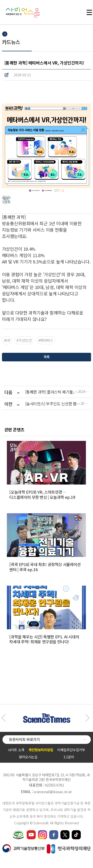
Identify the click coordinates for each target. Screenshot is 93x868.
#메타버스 (46, 340)
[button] (3, 718)
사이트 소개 (16, 750)
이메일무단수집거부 (71, 750)
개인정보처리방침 (41, 750)
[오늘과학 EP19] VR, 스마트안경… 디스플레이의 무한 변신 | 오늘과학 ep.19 (42, 494)
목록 (46, 357)
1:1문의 (69, 757)
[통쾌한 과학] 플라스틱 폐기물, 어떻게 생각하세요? (52, 392)
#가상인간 (24, 340)
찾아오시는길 (28, 757)
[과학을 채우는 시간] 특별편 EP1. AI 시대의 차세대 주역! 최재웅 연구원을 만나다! (44, 639)
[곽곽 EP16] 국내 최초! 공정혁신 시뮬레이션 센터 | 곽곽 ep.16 (45, 567)
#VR (7, 340)
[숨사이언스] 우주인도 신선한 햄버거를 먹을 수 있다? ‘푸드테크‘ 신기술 (53, 404)
